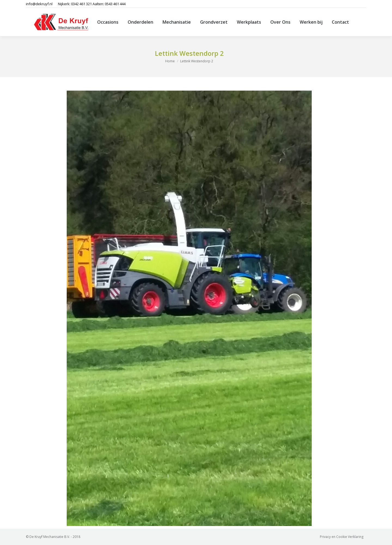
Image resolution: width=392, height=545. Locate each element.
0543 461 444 (115, 4)
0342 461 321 (81, 4)
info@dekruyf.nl (39, 4)
